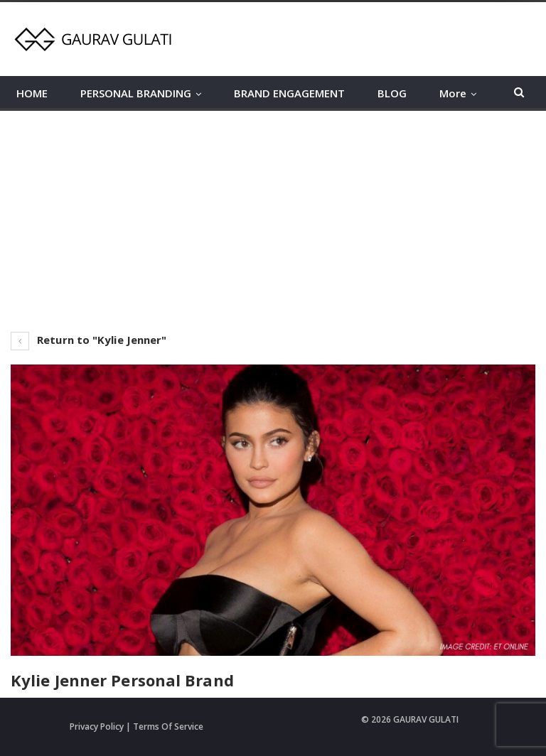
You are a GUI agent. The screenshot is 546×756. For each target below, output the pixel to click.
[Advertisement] (273, 217)
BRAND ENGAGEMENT (289, 93)
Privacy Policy (97, 727)
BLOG (392, 93)
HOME (32, 93)
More (453, 93)
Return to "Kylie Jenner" (89, 340)
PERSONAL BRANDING (136, 93)
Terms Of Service (168, 727)
